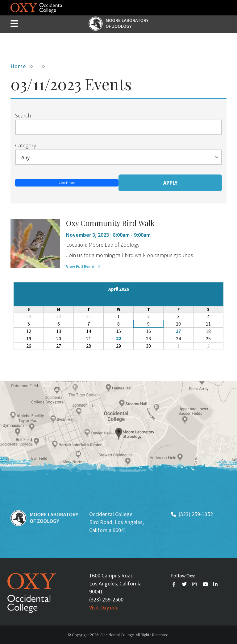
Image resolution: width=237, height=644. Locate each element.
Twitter (185, 584)
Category (26, 145)
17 (178, 331)
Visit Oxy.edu (104, 607)
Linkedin (216, 584)
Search (23, 115)
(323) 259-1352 (196, 514)
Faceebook (175, 584)
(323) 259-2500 (106, 599)
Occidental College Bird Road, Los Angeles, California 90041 (116, 522)
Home (18, 66)
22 (118, 338)
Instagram (195, 584)
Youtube (206, 584)
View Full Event (80, 266)
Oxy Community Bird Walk (110, 223)
